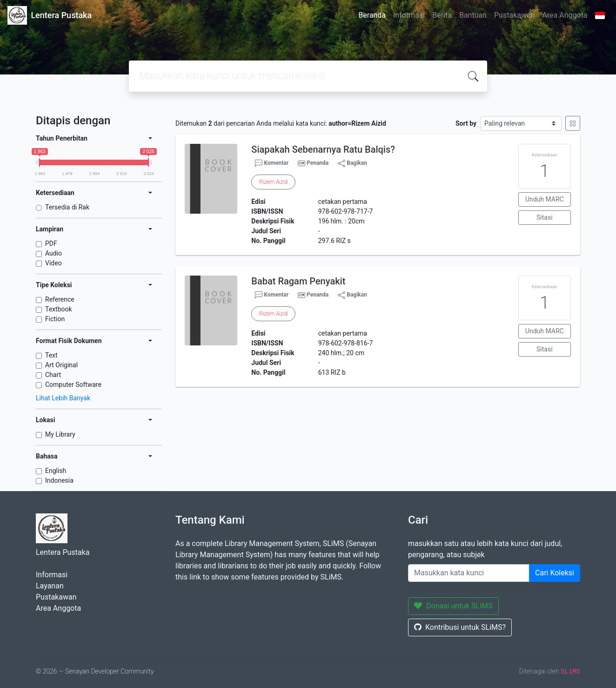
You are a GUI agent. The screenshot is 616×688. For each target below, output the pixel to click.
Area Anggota (565, 15)
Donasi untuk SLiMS (453, 606)
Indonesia (59, 480)
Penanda (318, 163)
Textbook (59, 309)
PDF (51, 243)
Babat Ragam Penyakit (298, 281)
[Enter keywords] (469, 573)
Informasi (409, 15)
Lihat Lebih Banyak (63, 398)
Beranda (372, 15)
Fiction (55, 319)
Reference (60, 299)
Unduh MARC (545, 199)
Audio (54, 253)
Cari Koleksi (555, 573)
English (56, 471)
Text (51, 355)
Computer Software (73, 384)
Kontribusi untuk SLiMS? (460, 627)
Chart (53, 375)
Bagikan (352, 163)
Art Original (61, 365)
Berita (442, 15)
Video (54, 263)
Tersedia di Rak (67, 207)
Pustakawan (514, 15)
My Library (60, 434)
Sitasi (545, 217)
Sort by (466, 123)
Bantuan (473, 15)
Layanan (50, 586)
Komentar (272, 163)
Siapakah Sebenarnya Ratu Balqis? (323, 149)
